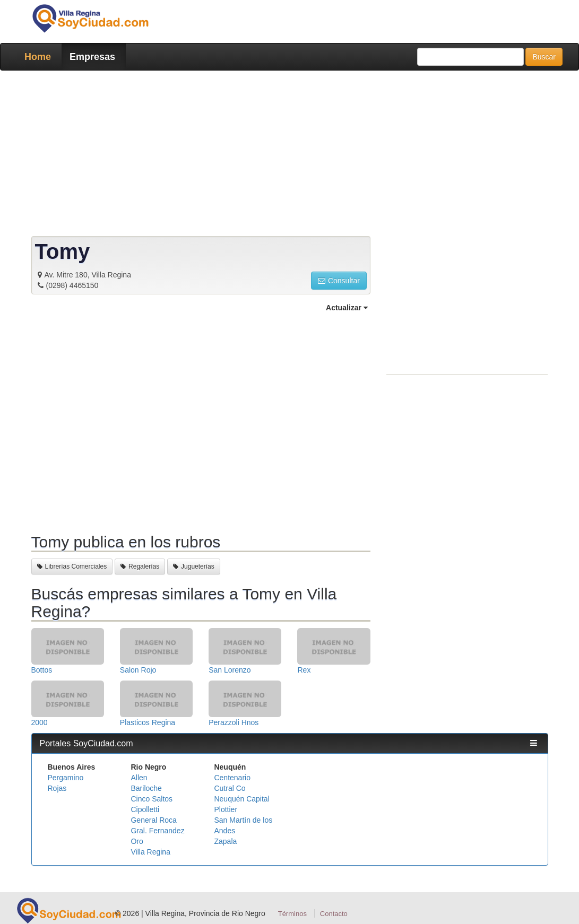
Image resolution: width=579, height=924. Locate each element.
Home (38, 57)
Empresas (92, 57)
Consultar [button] (339, 281)
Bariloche (146, 788)
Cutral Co (230, 788)
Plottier (226, 809)
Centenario (232, 778)
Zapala (225, 841)
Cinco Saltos (152, 799)
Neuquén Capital (241, 799)
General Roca (153, 820)
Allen (139, 778)
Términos (292, 914)
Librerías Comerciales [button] (72, 566)
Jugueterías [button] (194, 566)
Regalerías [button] (140, 566)
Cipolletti (145, 809)
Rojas (57, 788)
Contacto (334, 914)
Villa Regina (150, 852)
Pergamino (66, 778)
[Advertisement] (290, 155)
